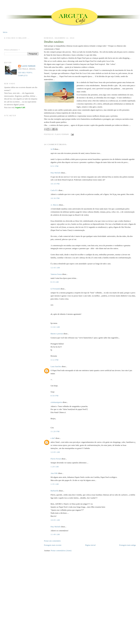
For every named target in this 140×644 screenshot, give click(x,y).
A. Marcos (55, 205)
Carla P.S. (54, 190)
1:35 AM (55, 484)
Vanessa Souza (56, 274)
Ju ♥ (52, 149)
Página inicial (90, 545)
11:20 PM (55, 431)
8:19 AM (55, 282)
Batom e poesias (57, 334)
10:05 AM (55, 520)
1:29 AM (55, 467)
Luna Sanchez (56, 366)
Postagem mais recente (53, 545)
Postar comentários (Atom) (61, 551)
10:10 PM (55, 184)
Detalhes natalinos (54, 42)
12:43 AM (55, 268)
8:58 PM (55, 396)
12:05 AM (55, 452)
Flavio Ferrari (56, 459)
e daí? (53, 438)
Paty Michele (56, 173)
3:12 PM (55, 360)
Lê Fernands (55, 289)
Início (5, 32)
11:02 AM (55, 327)
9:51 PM (55, 166)
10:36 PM (55, 198)
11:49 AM (55, 534)
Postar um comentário (52, 541)
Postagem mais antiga (127, 545)
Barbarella (55, 491)
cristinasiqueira (56, 402)
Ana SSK (54, 473)
